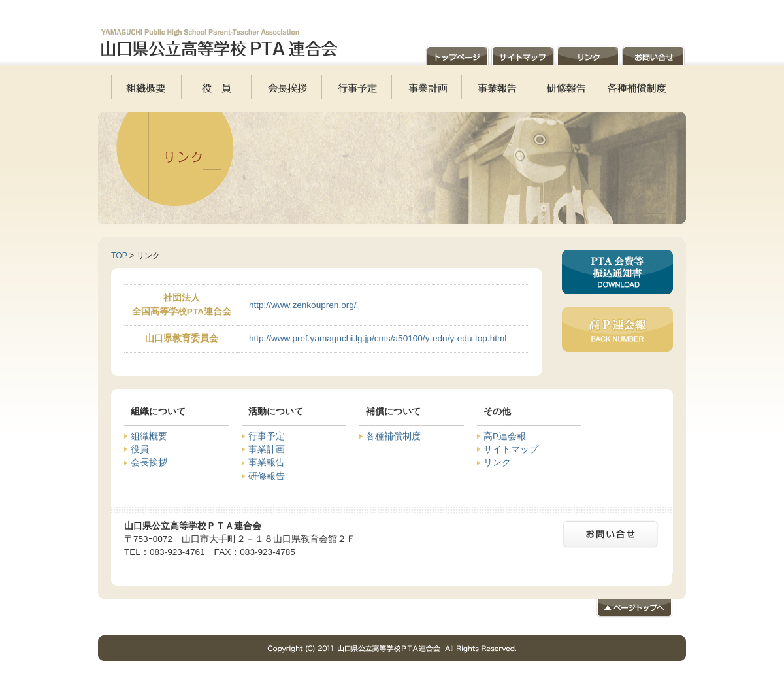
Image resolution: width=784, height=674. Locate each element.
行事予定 (267, 436)
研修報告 (267, 476)
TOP (119, 256)
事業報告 (267, 463)
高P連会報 (505, 436)
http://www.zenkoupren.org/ (303, 305)
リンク (497, 463)
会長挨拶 (149, 463)
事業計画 (267, 449)
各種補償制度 (393, 436)
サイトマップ (511, 449)
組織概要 (149, 436)
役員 (140, 449)
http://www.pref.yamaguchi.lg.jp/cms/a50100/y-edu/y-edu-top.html (378, 338)
